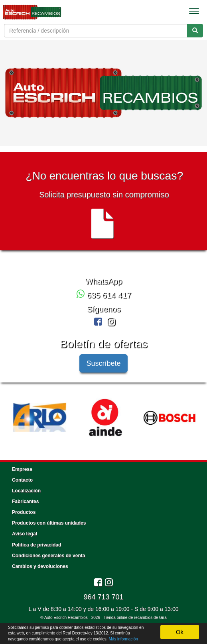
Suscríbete (103, 363)
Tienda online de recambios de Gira (135, 618)
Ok (180, 632)
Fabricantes (25, 502)
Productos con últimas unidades (49, 523)
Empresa (22, 469)
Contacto (22, 480)
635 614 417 (104, 295)
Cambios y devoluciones (40, 566)
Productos (24, 512)
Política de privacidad (36, 545)
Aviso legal (25, 534)
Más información (123, 639)
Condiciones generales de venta (48, 556)
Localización (26, 491)
